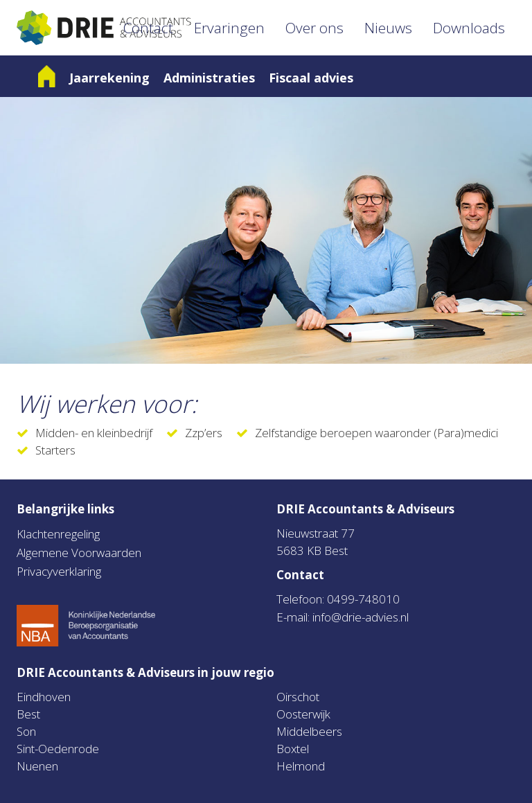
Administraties (209, 78)
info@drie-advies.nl (361, 617)
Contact (148, 28)
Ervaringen (229, 28)
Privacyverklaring (59, 571)
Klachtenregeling (58, 534)
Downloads (469, 28)
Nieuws (388, 28)
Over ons (314, 28)
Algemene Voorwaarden (79, 553)
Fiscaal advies (311, 78)
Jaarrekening (109, 78)
